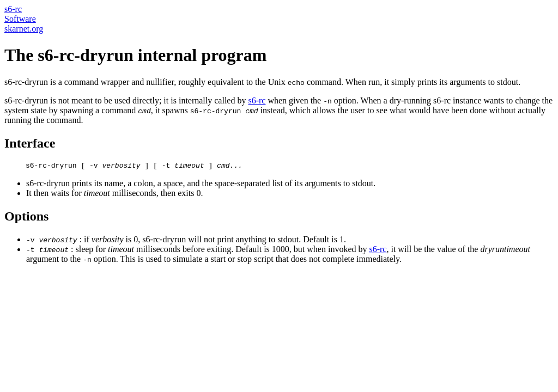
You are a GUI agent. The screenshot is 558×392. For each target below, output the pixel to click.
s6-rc (13, 9)
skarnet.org (24, 29)
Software (20, 19)
